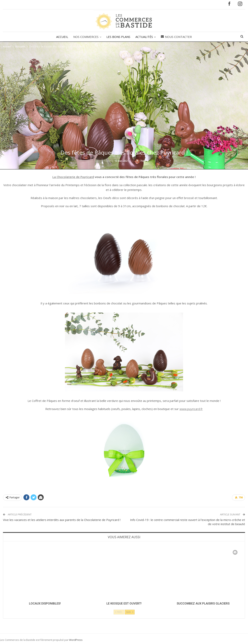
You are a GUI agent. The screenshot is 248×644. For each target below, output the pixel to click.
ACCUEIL (61, 37)
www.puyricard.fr (191, 409)
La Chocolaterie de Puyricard (73, 177)
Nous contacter (178, 37)
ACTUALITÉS (145, 37)
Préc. (119, 612)
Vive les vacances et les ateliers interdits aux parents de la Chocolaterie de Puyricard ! (62, 520)
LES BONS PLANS (118, 37)
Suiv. (130, 612)
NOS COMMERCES (85, 37)
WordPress (76, 640)
